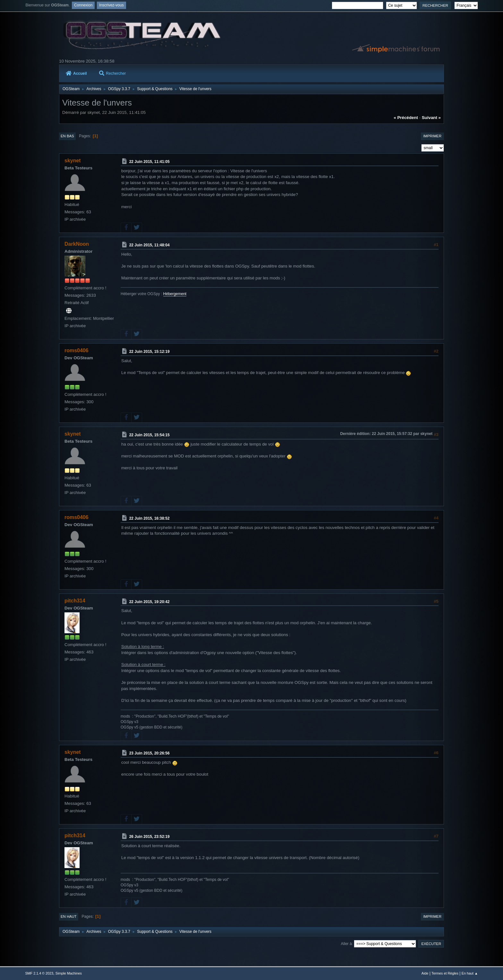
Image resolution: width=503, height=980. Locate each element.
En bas (67, 136)
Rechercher (112, 73)
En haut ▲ (470, 973)
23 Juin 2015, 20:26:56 (149, 753)
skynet (73, 161)
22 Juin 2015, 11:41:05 (149, 162)
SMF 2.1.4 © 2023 (39, 973)
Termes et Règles (445, 973)
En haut (69, 916)
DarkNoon (77, 244)
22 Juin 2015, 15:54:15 (149, 435)
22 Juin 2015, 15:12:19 (149, 352)
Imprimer (432, 136)
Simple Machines (69, 973)
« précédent (406, 118)
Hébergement (175, 294)
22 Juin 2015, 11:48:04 (149, 245)
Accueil (76, 73)
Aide (425, 973)
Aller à (346, 944)
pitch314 (75, 601)
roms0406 (77, 350)
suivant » (431, 118)
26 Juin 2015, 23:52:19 (149, 837)
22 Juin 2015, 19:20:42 (149, 601)
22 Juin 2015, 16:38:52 (149, 518)
